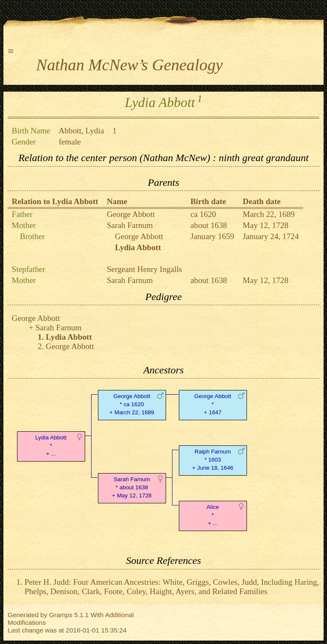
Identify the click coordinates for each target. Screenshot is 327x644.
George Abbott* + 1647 (213, 404)
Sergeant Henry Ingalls (145, 269)
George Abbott (131, 214)
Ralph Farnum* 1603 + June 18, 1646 (213, 460)
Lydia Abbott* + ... (51, 446)
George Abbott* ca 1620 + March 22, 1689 (132, 404)
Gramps (61, 615)
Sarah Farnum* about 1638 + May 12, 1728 (132, 487)
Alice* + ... (213, 515)
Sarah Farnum (130, 225)
